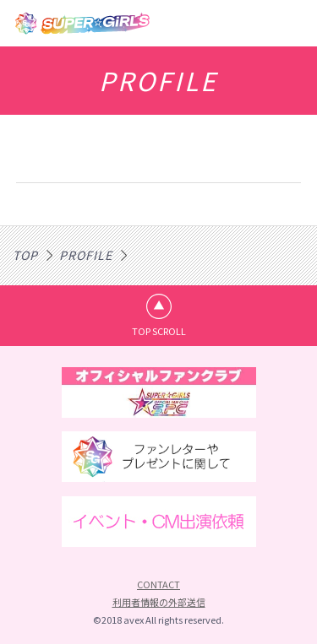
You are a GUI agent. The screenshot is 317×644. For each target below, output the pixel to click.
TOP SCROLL (159, 331)
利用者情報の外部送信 (159, 602)
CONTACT (158, 584)
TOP (25, 255)
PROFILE (86, 255)
